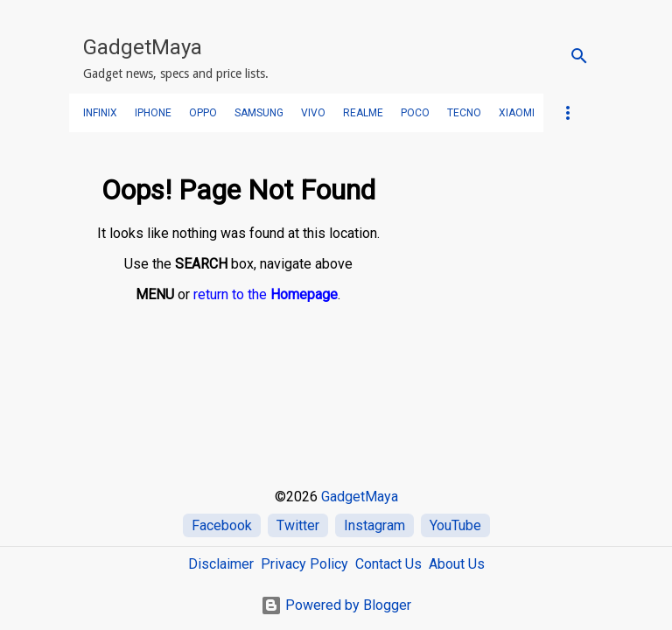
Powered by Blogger (336, 605)
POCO (415, 113)
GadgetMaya (143, 47)
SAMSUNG (259, 113)
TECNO (464, 113)
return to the (266, 294)
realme (363, 113)
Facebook (222, 525)
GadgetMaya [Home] (360, 497)
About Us (457, 564)
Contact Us (388, 564)
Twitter (298, 525)
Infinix (100, 113)
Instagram (374, 525)
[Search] (579, 56)
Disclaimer (221, 564)
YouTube (455, 525)
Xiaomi (517, 113)
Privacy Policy (304, 564)
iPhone (153, 113)
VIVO (313, 113)
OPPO (203, 113)
